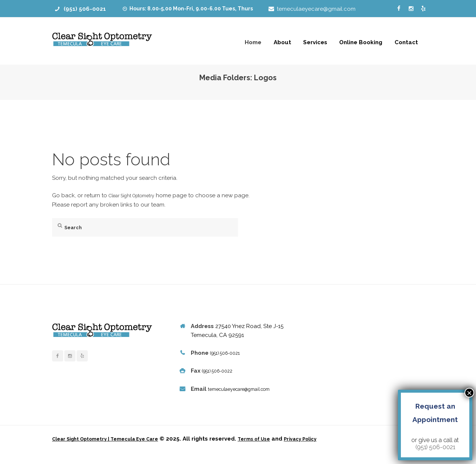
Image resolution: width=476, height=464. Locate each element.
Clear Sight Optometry (138, 195)
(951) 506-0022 (221, 371)
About (282, 42)
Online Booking (361, 42)
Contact (406, 42)
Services (315, 42)
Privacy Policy (328, 448)
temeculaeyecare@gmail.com (316, 9)
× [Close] (469, 393)
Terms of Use (276, 448)
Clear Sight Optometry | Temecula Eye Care (115, 448)
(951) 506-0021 (85, 9)
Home (253, 42)
